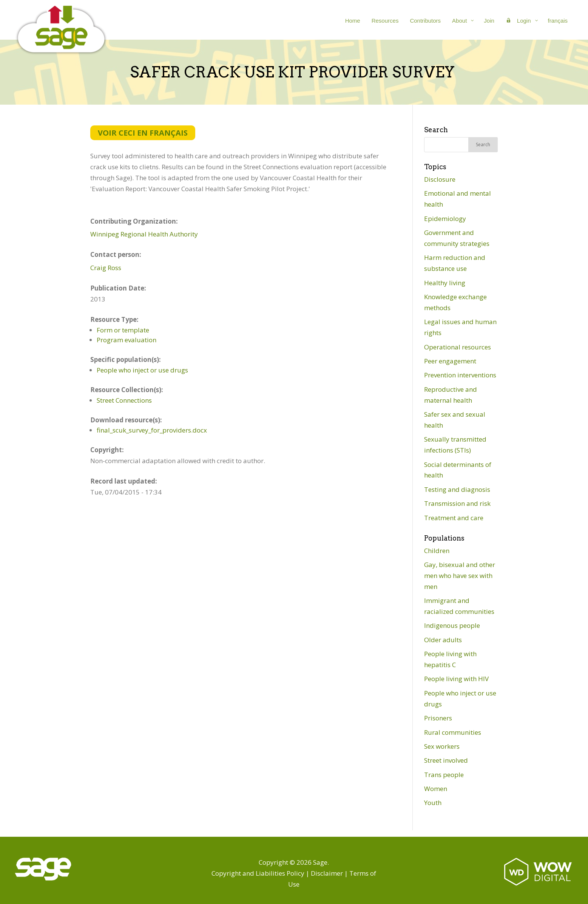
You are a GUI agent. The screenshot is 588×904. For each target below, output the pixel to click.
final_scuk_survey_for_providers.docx (152, 430)
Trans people (444, 775)
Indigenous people (452, 625)
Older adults (443, 640)
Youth (433, 803)
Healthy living (445, 283)
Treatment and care (454, 518)
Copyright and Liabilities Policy (258, 873)
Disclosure (440, 179)
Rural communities (453, 732)
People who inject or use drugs (142, 370)
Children (437, 551)
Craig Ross (106, 268)
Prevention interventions (460, 375)
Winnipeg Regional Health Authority (144, 234)
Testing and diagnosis (457, 489)
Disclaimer (327, 873)
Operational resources (458, 347)
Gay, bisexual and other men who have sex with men (460, 576)
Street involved (446, 760)
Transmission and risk (457, 503)
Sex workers (442, 746)
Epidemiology (445, 219)
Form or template (123, 330)
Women (436, 789)
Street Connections (124, 400)
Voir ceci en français (143, 133)
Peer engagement (450, 361)
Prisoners (438, 718)
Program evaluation (127, 340)
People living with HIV (456, 679)
